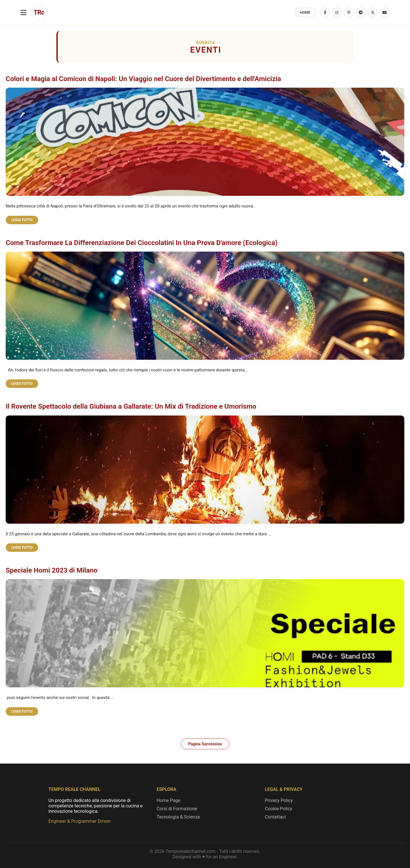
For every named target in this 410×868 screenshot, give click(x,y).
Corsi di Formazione (177, 809)
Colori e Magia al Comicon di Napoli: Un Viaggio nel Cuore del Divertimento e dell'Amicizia (143, 79)
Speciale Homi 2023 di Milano (52, 570)
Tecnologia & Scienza (178, 817)
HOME (305, 12)
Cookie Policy (278, 809)
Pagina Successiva (205, 744)
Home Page (168, 800)
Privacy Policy (279, 800)
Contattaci (275, 817)
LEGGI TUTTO (22, 220)
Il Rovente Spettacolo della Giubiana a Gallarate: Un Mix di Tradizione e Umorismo (131, 406)
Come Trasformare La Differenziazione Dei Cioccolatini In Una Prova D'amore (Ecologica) (142, 243)
